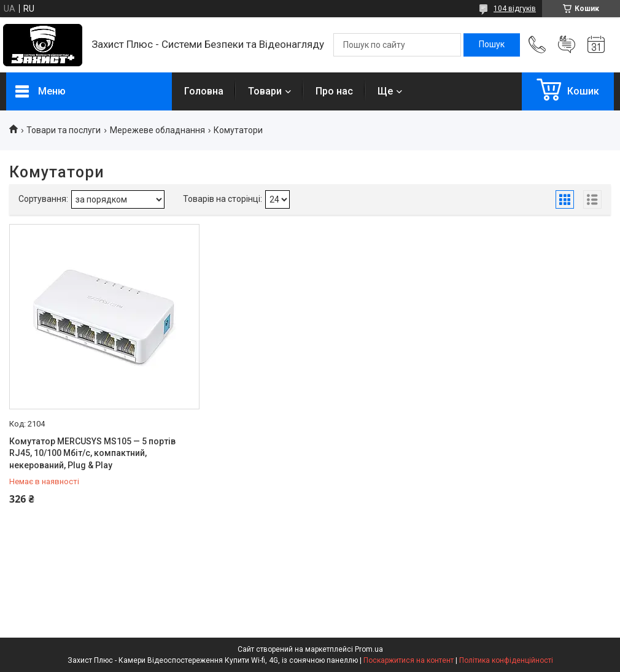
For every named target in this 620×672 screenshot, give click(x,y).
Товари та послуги (64, 130)
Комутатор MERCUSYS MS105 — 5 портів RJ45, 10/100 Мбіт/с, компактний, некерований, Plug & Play (92, 453)
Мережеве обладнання (157, 130)
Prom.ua (369, 649)
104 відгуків (515, 9)
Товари (265, 91)
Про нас (334, 91)
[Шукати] (492, 45)
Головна (204, 91)
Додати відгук (567, 45)
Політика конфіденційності (506, 660)
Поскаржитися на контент (409, 660)
